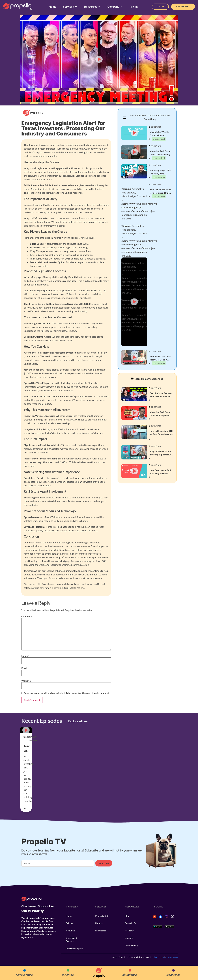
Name (25, 656)
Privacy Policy (158, 957)
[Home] (53, 7)
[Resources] (92, 7)
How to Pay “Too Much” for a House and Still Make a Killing (161, 193)
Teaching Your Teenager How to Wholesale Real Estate (161, 396)
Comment (27, 616)
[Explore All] (86, 721)
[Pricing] (134, 7)
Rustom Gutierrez (34, 738)
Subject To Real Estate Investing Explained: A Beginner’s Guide (160, 455)
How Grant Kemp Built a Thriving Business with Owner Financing (161, 473)
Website (26, 681)
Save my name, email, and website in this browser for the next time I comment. (67, 693)
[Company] (115, 7)
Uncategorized (159, 139)
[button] (99, 59)
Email (25, 668)
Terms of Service (172, 957)
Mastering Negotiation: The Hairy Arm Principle (161, 174)
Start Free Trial (77, 588)
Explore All (75, 721)
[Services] (70, 7)
